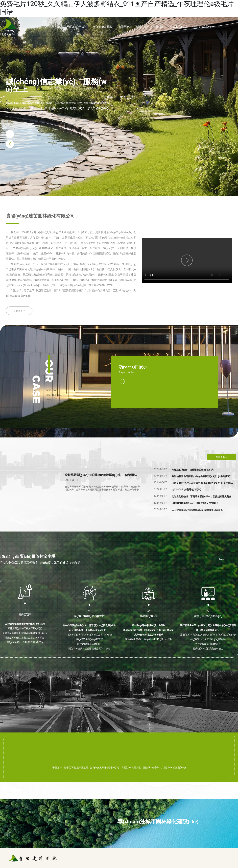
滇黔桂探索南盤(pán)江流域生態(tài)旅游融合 (195, 503)
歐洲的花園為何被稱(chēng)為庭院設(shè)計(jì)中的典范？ (202, 476)
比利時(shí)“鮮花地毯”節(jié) (186, 490)
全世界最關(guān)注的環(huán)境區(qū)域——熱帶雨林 (101, 475)
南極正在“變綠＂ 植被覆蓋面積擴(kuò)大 (193, 470)
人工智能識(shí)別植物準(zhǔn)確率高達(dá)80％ (197, 510)
